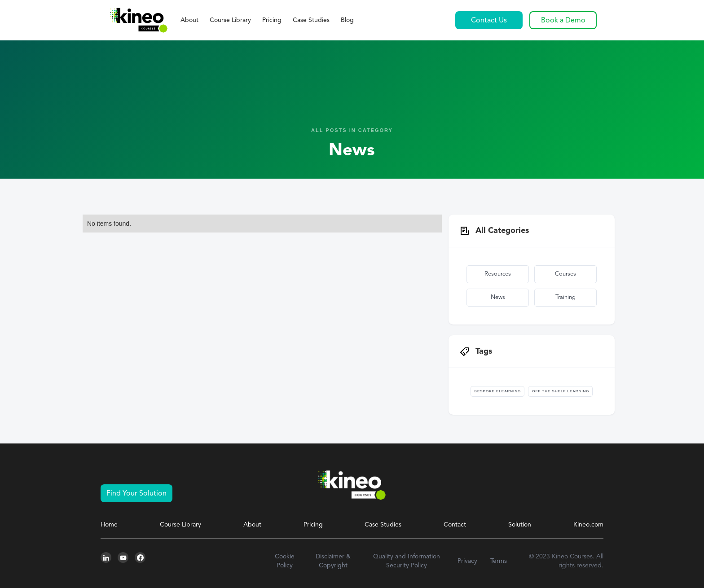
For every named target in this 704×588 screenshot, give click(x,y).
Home (109, 525)
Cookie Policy (285, 561)
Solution (520, 525)
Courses (565, 274)
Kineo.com (588, 525)
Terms (499, 561)
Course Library (230, 20)
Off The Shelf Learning (561, 391)
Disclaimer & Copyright (333, 561)
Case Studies (311, 20)
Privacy (467, 561)
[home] (138, 20)
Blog (347, 20)
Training (565, 297)
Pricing (272, 20)
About (189, 20)
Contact (455, 525)
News (498, 297)
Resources (498, 274)
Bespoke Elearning (498, 391)
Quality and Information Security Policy (407, 561)
